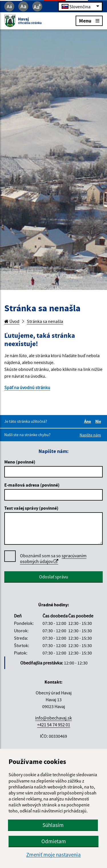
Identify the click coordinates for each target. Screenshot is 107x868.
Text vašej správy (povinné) (31, 508)
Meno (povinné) (20, 462)
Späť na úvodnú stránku (27, 387)
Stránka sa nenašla (45, 321)
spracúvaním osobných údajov (53, 558)
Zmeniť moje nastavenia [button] (53, 855)
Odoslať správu (54, 577)
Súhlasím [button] (53, 825)
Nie (99, 421)
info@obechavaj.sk (53, 718)
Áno (88, 421)
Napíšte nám (90, 435)
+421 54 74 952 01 (54, 725)
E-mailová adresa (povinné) (32, 485)
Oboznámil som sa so (53, 559)
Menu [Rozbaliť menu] (89, 20)
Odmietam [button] (54, 841)
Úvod (12, 321)
